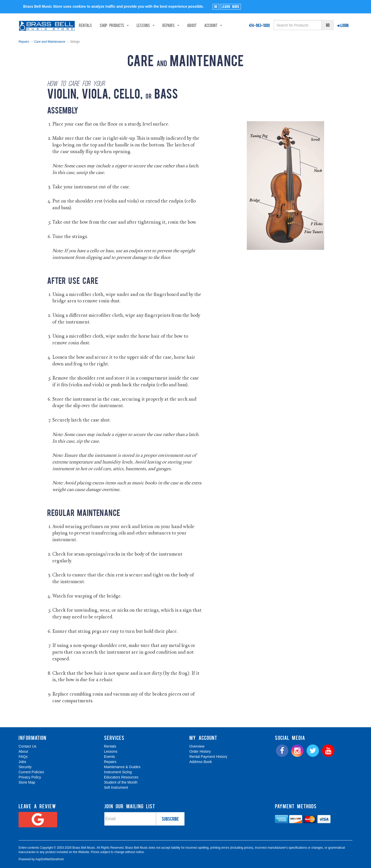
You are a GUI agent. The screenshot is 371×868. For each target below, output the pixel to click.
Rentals (104, 25)
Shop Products (133, 25)
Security (25, 767)
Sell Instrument (116, 787)
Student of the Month (121, 782)
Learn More (230, 6)
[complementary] (330, 840)
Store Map (27, 782)
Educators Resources (121, 777)
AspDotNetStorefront (49, 859)
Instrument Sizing (118, 772)
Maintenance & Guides (122, 767)
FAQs (23, 757)
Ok (216, 6)
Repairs (24, 42)
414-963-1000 (259, 25)
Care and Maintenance (50, 42)
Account (231, 25)
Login (343, 25)
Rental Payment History (208, 757)
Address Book (201, 762)
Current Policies (31, 772)
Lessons (111, 751)
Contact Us (27, 746)
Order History (200, 751)
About (210, 25)
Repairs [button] (189, 25)
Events (110, 757)
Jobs (22, 762)
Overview (197, 746)
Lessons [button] (164, 25)
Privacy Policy (30, 777)
